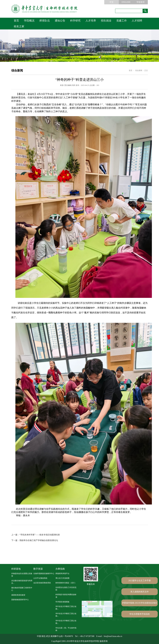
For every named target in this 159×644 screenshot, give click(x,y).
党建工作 (122, 21)
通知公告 (60, 21)
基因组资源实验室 (18, 595)
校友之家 (19, 26)
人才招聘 (137, 21)
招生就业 (106, 21)
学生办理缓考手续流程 (140, 614)
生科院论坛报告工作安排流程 (66, 589)
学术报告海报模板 (62, 602)
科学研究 (75, 21)
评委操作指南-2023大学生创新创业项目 (140, 603)
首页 (16, 21)
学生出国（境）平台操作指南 (66, 629)
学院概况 (29, 21)
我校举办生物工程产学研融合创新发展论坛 (35, 540)
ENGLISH (126, 2)
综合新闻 (139, 70)
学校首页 (141, 2)
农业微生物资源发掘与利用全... (22, 582)
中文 (112, 2)
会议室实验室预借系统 (42, 583)
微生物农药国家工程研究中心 (22, 589)
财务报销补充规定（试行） (66, 583)
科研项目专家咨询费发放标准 (66, 596)
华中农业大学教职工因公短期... (66, 608)
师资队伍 (45, 21)
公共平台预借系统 (40, 578)
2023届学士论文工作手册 (140, 581)
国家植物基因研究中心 (20, 600)
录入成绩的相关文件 (140, 592)
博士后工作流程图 (62, 578)
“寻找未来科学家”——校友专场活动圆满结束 (36, 535)
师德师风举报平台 (62, 574)
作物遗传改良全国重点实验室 (22, 575)
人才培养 (91, 21)
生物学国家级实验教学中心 (44, 574)
